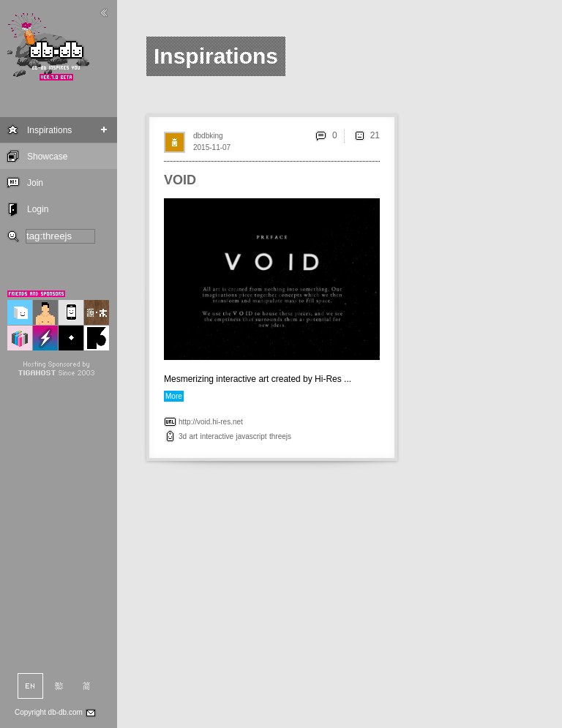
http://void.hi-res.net (211, 422)
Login (38, 209)
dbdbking (208, 136)
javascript (251, 436)
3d (183, 436)
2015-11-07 (212, 147)
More (174, 396)
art (193, 436)
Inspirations (49, 130)
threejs (280, 436)
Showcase (47, 157)
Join (35, 183)
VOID (180, 180)
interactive (217, 436)
